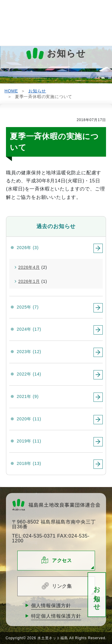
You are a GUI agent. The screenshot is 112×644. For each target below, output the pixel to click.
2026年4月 (29, 267)
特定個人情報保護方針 (56, 616)
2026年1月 (29, 281)
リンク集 (62, 586)
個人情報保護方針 (51, 606)
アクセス (62, 560)
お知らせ (97, 595)
